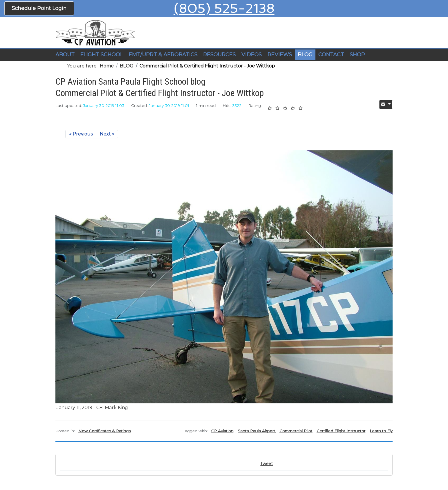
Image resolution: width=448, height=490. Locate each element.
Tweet (267, 464)
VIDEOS (252, 55)
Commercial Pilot (296, 431)
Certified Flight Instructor (341, 431)
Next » (107, 134)
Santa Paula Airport (256, 431)
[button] (102, 55)
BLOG (305, 55)
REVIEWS (280, 55)
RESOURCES (219, 55)
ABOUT (65, 55)
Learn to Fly (381, 431)
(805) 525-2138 (224, 8)
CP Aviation (222, 431)
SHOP (357, 55)
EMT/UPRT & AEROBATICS (163, 55)
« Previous (81, 134)
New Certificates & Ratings (104, 431)
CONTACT (331, 55)
